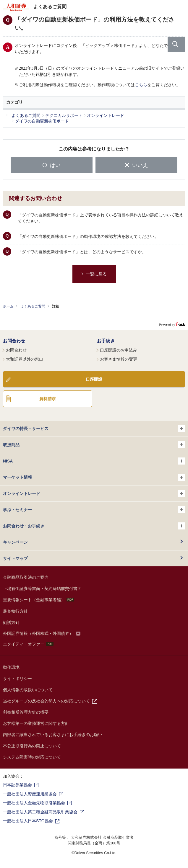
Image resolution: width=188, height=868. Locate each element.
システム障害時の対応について (32, 757)
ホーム (8, 306)
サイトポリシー (17, 679)
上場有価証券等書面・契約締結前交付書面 (42, 589)
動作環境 (11, 667)
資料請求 (48, 399)
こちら (141, 85)
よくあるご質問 (33, 306)
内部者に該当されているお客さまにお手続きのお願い (53, 735)
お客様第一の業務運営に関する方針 (36, 723)
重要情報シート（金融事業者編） (39, 600)
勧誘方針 (11, 622)
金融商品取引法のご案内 (26, 577)
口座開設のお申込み (119, 350)
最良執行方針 (15, 611)
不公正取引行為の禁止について (32, 746)
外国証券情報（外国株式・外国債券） (38, 633)
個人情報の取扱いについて (28, 690)
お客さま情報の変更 (119, 359)
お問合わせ (14, 341)
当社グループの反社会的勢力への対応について (46, 701)
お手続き (106, 341)
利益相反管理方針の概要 (26, 712)
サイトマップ (15, 558)
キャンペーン (15, 542)
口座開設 (94, 379)
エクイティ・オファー (28, 644)
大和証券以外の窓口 (25, 359)
